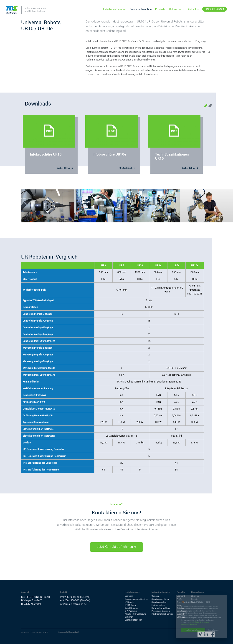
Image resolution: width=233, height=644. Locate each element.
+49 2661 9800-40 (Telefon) (75, 597)
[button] (206, 106)
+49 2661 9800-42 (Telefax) (75, 600)
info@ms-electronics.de (73, 604)
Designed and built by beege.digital (69, 632)
